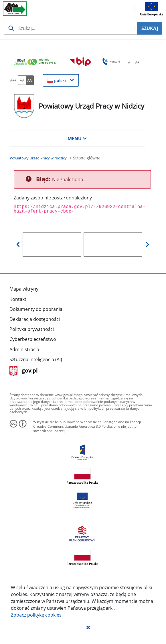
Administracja (24, 349)
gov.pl (24, 371)
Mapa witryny (24, 289)
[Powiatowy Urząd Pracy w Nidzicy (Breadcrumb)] (38, 158)
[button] (88, 627)
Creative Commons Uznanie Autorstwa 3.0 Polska (73, 426)
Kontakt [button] (110, 61)
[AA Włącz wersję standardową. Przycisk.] (22, 80)
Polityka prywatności (32, 329)
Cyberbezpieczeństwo (33, 339)
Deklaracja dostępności (35, 319)
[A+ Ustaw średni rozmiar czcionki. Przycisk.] (137, 62)
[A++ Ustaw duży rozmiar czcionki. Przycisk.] (13, 80)
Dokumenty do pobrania (36, 309)
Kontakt (18, 299)
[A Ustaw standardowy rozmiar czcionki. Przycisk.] (129, 62)
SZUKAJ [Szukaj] (150, 28)
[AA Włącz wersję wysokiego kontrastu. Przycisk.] (30, 80)
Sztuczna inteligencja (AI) (36, 359)
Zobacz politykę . (37, 615)
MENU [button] (77, 139)
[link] (37, 62)
